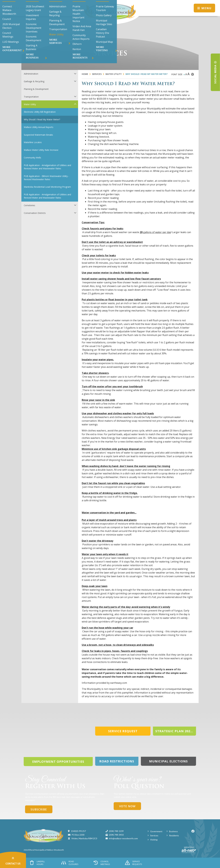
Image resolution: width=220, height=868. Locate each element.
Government (156, 831)
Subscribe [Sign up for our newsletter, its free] (39, 809)
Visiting (154, 840)
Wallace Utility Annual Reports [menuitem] (39, 127)
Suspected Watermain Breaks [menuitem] (38, 135)
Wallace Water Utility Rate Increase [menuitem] (41, 150)
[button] (75, 74)
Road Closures (70, 863)
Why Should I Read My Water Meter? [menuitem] (42, 119)
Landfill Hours (37, 863)
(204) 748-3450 (116, 835)
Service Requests (134, 863)
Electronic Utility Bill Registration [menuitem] (40, 112)
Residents (174, 835)
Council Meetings (102, 863)
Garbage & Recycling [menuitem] (34, 81)
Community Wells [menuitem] (32, 158)
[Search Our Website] (28, 8)
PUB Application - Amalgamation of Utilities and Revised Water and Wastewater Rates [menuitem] (47, 167)
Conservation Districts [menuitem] (35, 213)
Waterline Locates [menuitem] (33, 142)
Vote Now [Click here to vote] (127, 806)
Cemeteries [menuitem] (29, 205)
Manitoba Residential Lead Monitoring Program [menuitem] (47, 187)
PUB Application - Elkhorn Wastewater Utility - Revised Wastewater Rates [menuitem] (46, 178)
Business (173, 831)
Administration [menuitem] (31, 74)
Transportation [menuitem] (31, 97)
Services (97, 74)
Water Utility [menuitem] (30, 104)
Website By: (189, 850)
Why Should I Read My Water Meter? (147, 74)
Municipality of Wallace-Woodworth (110, 12)
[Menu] (204, 8)
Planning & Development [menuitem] (36, 89)
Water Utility (114, 74)
